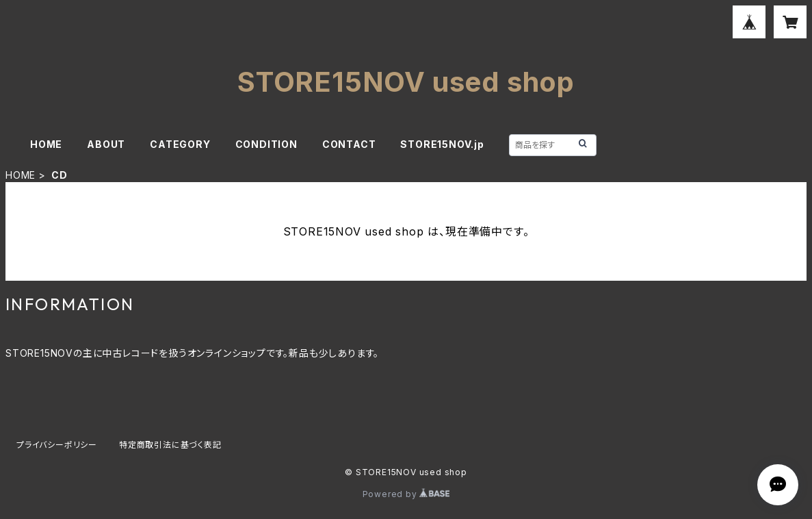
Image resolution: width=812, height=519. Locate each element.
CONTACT (349, 144)
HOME (46, 144)
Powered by (406, 494)
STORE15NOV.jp (442, 144)
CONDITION (266, 144)
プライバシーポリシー (57, 445)
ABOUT (106, 144)
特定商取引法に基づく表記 (170, 445)
